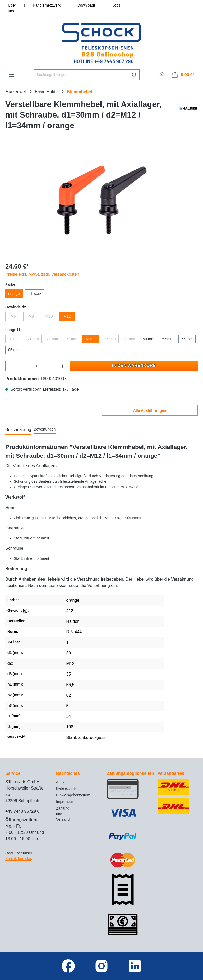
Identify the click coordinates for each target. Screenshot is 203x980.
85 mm (14, 350)
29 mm (71, 339)
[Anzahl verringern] (11, 366)
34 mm (91, 339)
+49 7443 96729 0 (22, 811)
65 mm (187, 339)
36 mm (110, 339)
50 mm (149, 339)
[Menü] (12, 75)
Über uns (12, 8)
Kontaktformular (18, 859)
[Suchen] (133, 75)
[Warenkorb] (183, 75)
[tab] (18, 430)
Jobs (117, 5)
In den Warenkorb (134, 365)
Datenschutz (66, 788)
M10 (49, 316)
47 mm (129, 339)
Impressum (65, 802)
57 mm (168, 339)
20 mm (14, 339)
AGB (60, 782)
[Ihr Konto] (162, 75)
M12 (67, 316)
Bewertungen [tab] (45, 429)
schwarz (34, 294)
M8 (31, 316)
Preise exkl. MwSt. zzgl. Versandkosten (42, 274)
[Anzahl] (37, 366)
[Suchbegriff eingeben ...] (81, 75)
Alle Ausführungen (150, 410)
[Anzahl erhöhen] (63, 366)
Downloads (87, 5)
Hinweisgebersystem (73, 795)
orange (14, 294)
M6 (13, 316)
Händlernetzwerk (47, 5)
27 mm (52, 339)
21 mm (33, 339)
